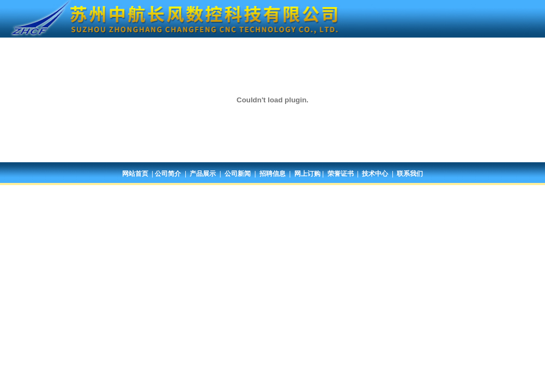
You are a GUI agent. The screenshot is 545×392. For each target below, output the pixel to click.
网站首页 (135, 174)
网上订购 (307, 174)
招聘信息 (272, 174)
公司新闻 (238, 174)
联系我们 (410, 174)
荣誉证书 (341, 174)
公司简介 (168, 174)
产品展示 (203, 174)
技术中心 (375, 174)
